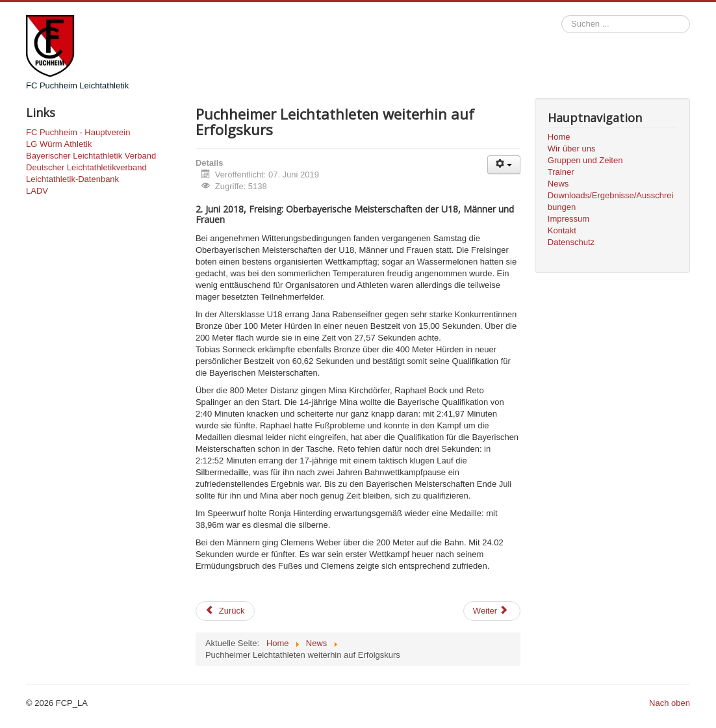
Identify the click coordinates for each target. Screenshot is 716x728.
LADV (37, 191)
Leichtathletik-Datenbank (72, 179)
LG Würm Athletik (59, 144)
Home (559, 137)
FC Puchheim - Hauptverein (78, 132)
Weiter (491, 611)
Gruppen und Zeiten (585, 160)
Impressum (569, 219)
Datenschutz (571, 242)
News (558, 184)
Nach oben (670, 703)
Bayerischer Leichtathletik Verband (91, 156)
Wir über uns (572, 149)
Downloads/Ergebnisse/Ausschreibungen (611, 201)
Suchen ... (562, 15)
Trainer (561, 172)
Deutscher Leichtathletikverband (86, 167)
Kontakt (562, 230)
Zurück (225, 611)
